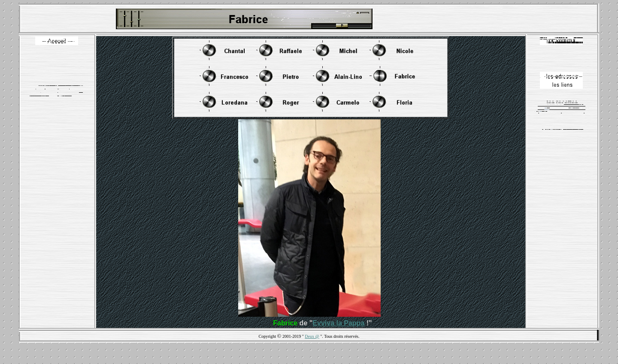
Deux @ (312, 336)
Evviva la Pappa (338, 323)
